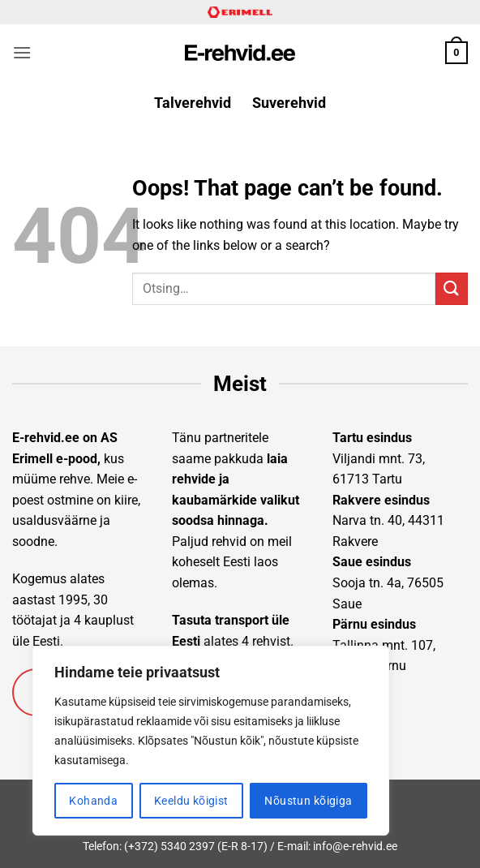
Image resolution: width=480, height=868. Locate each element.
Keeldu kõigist (191, 801)
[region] (211, 741)
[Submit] (452, 288)
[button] (22, 52)
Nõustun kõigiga (308, 801)
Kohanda (93, 801)
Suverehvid (289, 103)
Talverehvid (193, 103)
